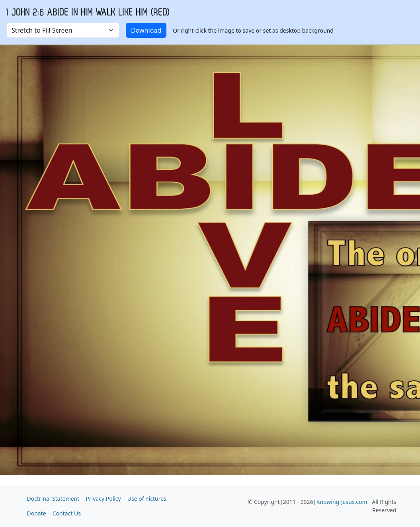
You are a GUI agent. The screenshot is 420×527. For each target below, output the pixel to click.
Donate (37, 513)
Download (146, 30)
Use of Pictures (147, 499)
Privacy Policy (103, 499)
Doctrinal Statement (53, 499)
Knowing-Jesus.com (342, 502)
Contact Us (67, 513)
